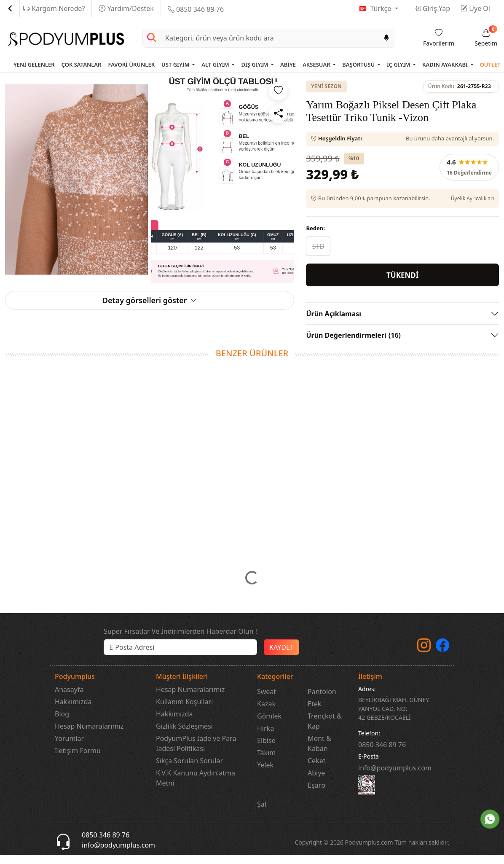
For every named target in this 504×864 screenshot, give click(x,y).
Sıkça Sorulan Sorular (189, 770)
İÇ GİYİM (399, 65)
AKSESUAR (317, 65)
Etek (314, 713)
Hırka (265, 738)
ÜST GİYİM (176, 65)
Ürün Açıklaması (334, 314)
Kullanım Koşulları (184, 711)
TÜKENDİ (402, 275)
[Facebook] (442, 658)
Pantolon (322, 701)
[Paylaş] (278, 114)
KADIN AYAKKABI (446, 65)
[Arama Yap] (152, 38)
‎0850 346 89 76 (382, 754)
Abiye (316, 783)
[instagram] (424, 658)
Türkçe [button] (381, 8)
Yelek (265, 775)
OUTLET (490, 65)
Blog (62, 724)
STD (318, 246)
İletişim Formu (78, 760)
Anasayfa (69, 699)
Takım (266, 762)
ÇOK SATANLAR (82, 65)
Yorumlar (69, 748)
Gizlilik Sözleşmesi (184, 736)
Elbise (266, 750)
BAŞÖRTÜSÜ (359, 65)
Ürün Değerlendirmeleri (353, 335)
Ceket (316, 770)
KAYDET (281, 657)
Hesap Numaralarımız (89, 736)
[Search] (269, 38)
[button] (252, 584)
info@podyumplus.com (395, 778)
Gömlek (269, 726)
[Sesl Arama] (386, 38)
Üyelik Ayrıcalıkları (472, 198)
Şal (262, 814)
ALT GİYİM (216, 65)
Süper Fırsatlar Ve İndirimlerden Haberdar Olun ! (180, 641)
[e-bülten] (180, 657)
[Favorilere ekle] (278, 91)
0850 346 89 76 (196, 9)
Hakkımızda (73, 711)
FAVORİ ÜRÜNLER (131, 65)
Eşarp (316, 795)
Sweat (267, 701)
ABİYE (288, 65)
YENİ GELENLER (34, 65)
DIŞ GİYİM (255, 65)
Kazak (266, 713)
